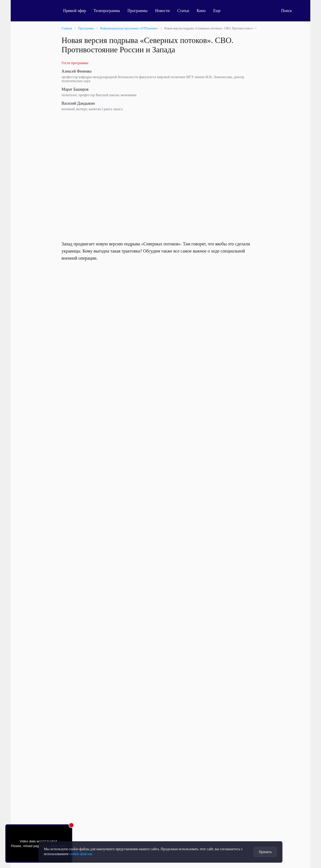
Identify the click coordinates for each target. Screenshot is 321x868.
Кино (201, 11)
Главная (67, 28)
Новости (162, 11)
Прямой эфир (75, 11)
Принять (265, 852)
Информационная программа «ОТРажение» (129, 28)
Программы (138, 11)
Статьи (183, 11)
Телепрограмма (107, 11)
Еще (219, 11)
